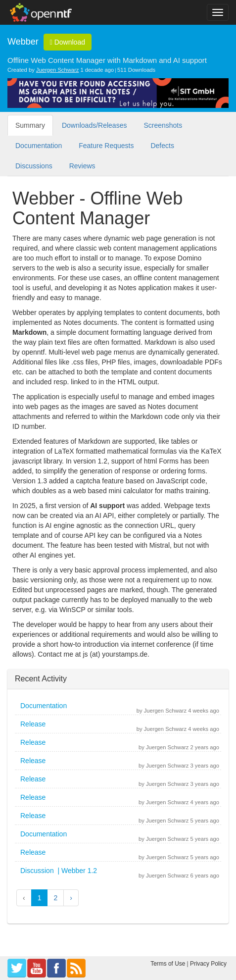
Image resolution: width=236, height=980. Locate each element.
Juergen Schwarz (57, 70)
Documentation (39, 146)
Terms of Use (168, 964)
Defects (162, 146)
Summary (30, 125)
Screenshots (163, 125)
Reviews (82, 166)
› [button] (71, 898)
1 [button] (40, 898)
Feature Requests (106, 146)
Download (68, 42)
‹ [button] (24, 898)
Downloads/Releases (94, 125)
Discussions (34, 166)
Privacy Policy (208, 964)
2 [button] (55, 898)
